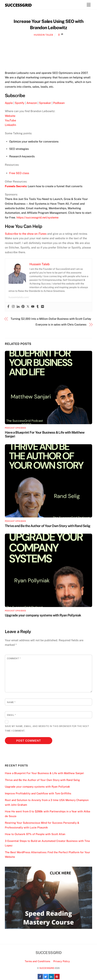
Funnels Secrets (16, 186)
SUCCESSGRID (47, 968)
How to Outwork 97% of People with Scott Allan (35, 834)
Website (10, 116)
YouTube (10, 120)
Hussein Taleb (43, 35)
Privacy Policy (62, 961)
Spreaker (45, 103)
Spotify (20, 103)
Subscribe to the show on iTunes (26, 234)
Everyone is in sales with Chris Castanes (61, 325)
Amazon (32, 103)
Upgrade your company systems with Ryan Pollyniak (43, 615)
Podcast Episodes (15, 428)
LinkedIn (10, 125)
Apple (9, 103)
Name (11, 702)
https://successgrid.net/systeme (38, 217)
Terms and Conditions (37, 961)
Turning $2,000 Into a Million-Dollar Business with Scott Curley (51, 319)
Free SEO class (19, 173)
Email (11, 715)
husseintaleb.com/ (19, 297)
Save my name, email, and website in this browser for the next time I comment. (47, 728)
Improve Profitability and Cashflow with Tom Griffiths (38, 793)
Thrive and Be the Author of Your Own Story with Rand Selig (48, 526)
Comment (14, 658)
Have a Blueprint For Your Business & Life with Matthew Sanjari (44, 773)
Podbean (59, 103)
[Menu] (89, 5)
